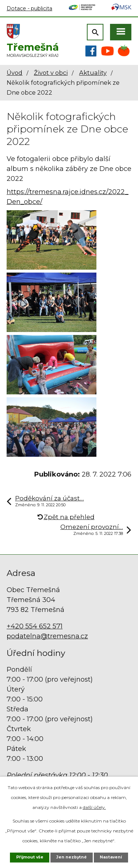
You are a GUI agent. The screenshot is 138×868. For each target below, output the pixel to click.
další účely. (94, 807)
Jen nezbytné (72, 857)
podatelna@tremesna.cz (47, 636)
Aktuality (93, 73)
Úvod (15, 73)
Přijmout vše (30, 857)
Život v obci (51, 73)
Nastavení (111, 857)
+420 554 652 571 (35, 626)
